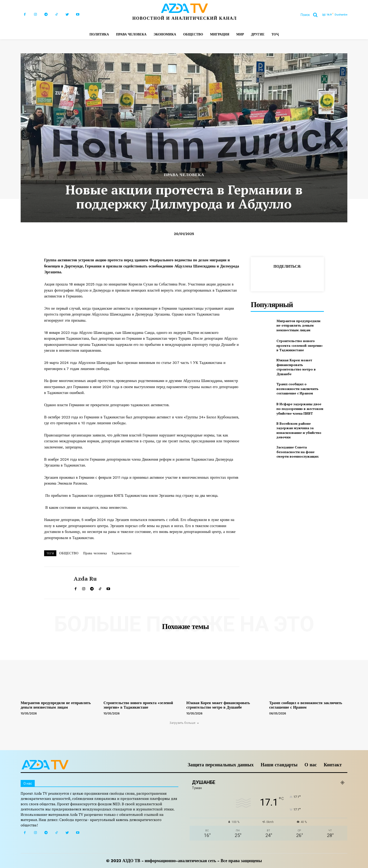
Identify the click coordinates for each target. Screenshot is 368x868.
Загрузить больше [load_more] (184, 723)
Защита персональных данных (221, 765)
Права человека (95, 553)
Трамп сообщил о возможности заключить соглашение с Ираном (297, 389)
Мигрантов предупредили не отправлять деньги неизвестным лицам (298, 325)
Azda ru (85, 579)
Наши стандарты (279, 765)
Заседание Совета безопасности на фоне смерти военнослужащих (298, 452)
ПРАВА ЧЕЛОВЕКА (184, 175)
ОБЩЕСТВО (69, 553)
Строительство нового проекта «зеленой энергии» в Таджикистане (300, 345)
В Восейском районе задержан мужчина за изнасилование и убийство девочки (299, 430)
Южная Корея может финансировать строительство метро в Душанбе (296, 367)
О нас (311, 765)
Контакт (333, 765)
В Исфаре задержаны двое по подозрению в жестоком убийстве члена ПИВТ (300, 409)
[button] (311, 15)
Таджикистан (121, 553)
